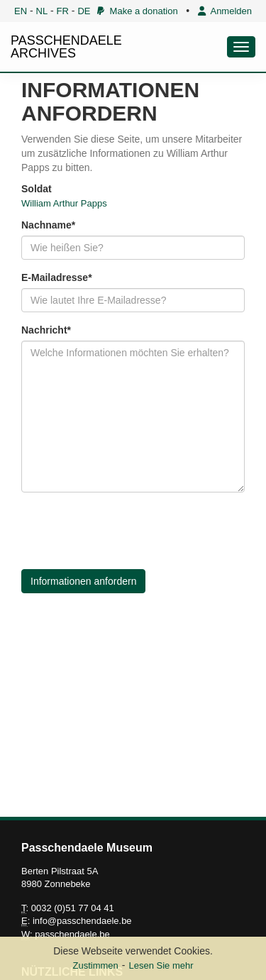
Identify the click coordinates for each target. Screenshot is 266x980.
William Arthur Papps (64, 203)
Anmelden (225, 11)
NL (42, 11)
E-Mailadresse (55, 277)
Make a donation (137, 11)
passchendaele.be (72, 934)
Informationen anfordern (83, 581)
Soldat (37, 189)
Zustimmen (95, 965)
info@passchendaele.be (82, 921)
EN (21, 11)
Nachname (46, 225)
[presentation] (129, 531)
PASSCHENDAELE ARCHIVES (66, 47)
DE (84, 11)
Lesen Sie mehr (161, 965)
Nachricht (44, 330)
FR (63, 11)
